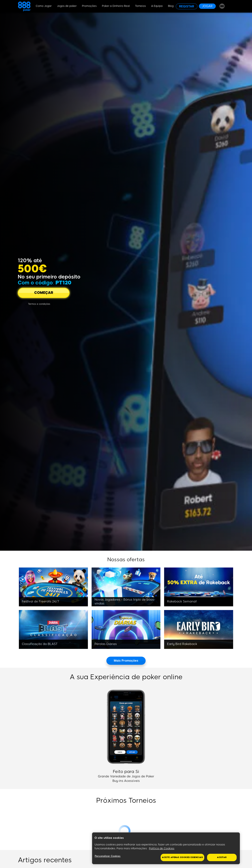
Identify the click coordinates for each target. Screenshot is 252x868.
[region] (166, 848)
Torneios (140, 6)
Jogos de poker (67, 6)
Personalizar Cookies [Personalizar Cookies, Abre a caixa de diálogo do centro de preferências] (108, 856)
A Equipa (157, 6)
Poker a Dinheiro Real (116, 6)
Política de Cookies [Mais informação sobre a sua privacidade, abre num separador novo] (162, 848)
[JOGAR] (207, 6)
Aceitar (222, 857)
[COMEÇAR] (44, 293)
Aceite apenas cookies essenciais (182, 857)
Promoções (89, 6)
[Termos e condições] (39, 304)
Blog (171, 6)
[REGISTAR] (187, 6)
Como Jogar (44, 6)
